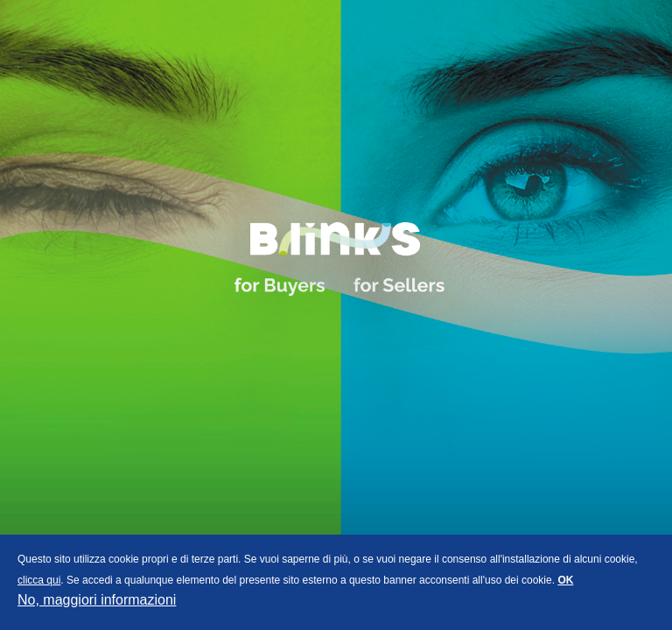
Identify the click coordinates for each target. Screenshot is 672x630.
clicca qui (39, 580)
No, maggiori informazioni (97, 600)
